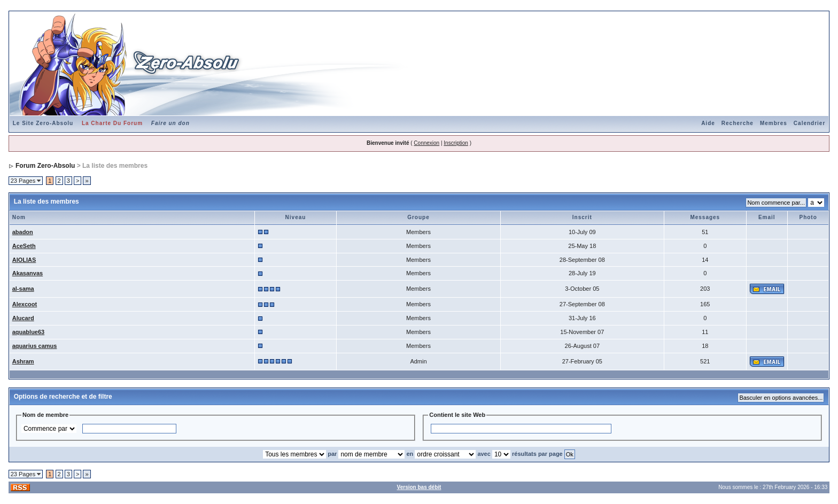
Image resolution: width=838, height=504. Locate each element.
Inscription (456, 143)
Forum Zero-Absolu (45, 166)
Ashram (23, 361)
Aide (708, 123)
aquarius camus (35, 346)
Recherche (738, 123)
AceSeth (24, 246)
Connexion (426, 143)
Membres (774, 123)
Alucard (23, 318)
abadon (23, 232)
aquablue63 (29, 332)
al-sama (23, 289)
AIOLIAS (24, 260)
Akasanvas (28, 273)
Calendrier (809, 123)
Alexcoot (25, 304)
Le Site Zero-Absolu (43, 123)
